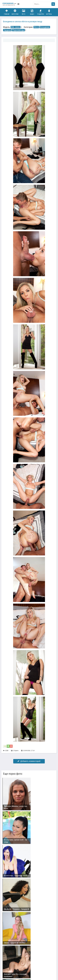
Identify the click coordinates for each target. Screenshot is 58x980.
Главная (7, 12)
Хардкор (7, 30)
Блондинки (45, 27)
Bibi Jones (16, 27)
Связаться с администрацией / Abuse (17, 956)
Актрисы (49, 12)
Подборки (41, 12)
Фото (24, 12)
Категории (15, 12)
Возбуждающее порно (42, 958)
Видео (32, 12)
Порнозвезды (18, 30)
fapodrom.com (9, 4)
